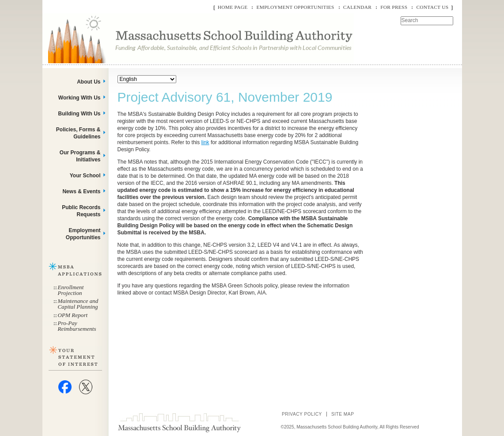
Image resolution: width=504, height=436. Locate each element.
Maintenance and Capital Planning (78, 304)
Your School (85, 176)
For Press (394, 7)
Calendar (357, 7)
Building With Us (80, 114)
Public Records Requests (81, 211)
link (205, 142)
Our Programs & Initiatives (80, 156)
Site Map (343, 414)
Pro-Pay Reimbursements (77, 326)
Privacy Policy (302, 414)
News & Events (81, 191)
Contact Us (432, 7)
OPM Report (73, 315)
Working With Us (80, 98)
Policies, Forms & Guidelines (78, 133)
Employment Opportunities (295, 7)
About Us (89, 82)
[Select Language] (147, 79)
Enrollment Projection (71, 290)
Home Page (233, 7)
